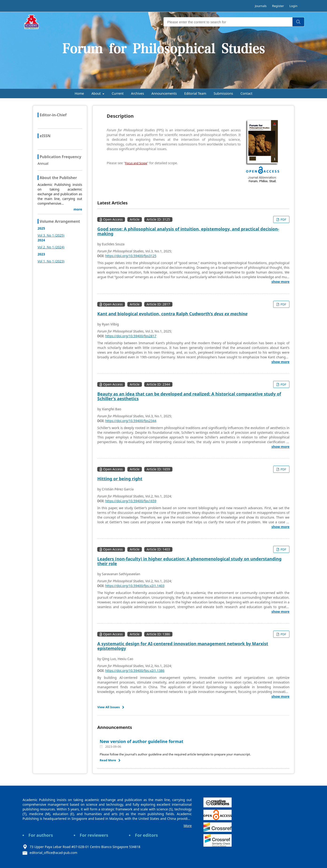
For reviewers (94, 835)
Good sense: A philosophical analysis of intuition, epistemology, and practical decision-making (188, 231)
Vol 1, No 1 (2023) (51, 261)
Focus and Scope (136, 163)
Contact (247, 93)
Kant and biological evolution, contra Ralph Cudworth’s (172, 314)
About (96, 93)
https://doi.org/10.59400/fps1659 (131, 501)
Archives (138, 93)
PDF (283, 219)
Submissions (224, 93)
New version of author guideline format (141, 741)
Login (293, 6)
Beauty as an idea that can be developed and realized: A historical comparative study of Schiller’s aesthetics (189, 396)
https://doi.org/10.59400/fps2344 (131, 421)
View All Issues (108, 707)
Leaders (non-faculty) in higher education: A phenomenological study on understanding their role (189, 561)
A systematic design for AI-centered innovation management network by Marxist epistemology (183, 646)
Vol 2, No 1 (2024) (51, 247)
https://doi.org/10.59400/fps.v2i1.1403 (135, 586)
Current (118, 93)
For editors (146, 835)
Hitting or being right (120, 479)
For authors (41, 835)
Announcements (164, 93)
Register (278, 6)
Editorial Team (195, 93)
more (78, 209)
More (188, 826)
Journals (261, 6)
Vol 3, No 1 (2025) (51, 235)
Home (79, 93)
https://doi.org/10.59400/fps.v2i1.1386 (135, 671)
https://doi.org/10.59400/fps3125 (131, 256)
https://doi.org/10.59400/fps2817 (131, 336)
